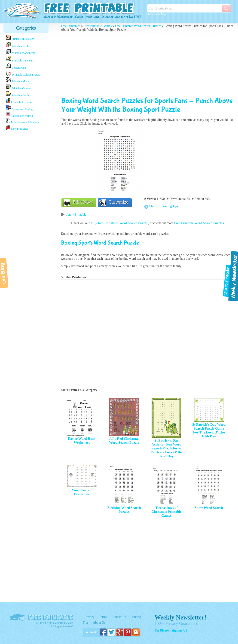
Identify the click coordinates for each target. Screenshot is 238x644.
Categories (26, 28)
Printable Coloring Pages (23, 73)
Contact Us (119, 617)
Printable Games (18, 87)
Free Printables (71, 26)
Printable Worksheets (20, 52)
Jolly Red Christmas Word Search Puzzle (119, 223)
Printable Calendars (20, 59)
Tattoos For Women (19, 115)
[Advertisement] (26, 204)
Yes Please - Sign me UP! (172, 630)
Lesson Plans (16, 66)
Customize (118, 202)
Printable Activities (19, 101)
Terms (103, 617)
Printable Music (18, 80)
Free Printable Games (98, 26)
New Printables (17, 128)
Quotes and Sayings (20, 108)
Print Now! (83, 202)
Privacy (90, 617)
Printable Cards (17, 45)
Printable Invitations (20, 38)
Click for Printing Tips (164, 206)
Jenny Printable (76, 215)
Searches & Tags (157, 14)
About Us (99, 623)
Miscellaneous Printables (22, 121)
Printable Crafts (18, 94)
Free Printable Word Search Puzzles (138, 26)
